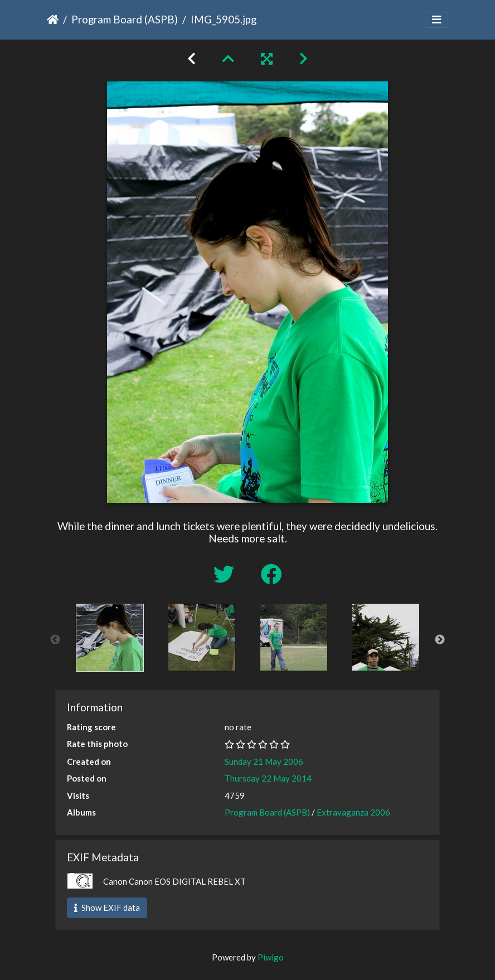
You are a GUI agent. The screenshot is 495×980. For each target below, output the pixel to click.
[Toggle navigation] (436, 20)
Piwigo (271, 957)
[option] (110, 638)
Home (53, 20)
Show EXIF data (107, 908)
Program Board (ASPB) (125, 19)
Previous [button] (55, 640)
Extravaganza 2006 (353, 812)
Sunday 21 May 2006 (264, 761)
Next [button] (440, 640)
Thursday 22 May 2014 (268, 778)
